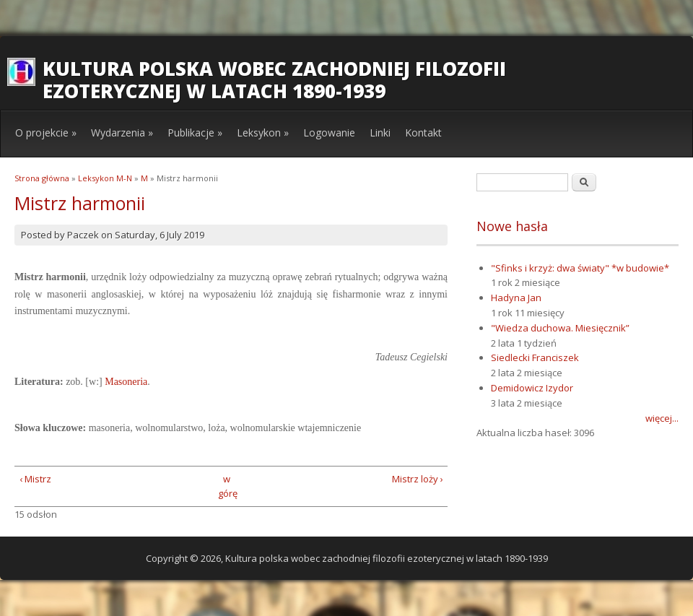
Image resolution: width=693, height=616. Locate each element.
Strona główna (42, 178)
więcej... (662, 418)
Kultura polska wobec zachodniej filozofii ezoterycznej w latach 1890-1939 (274, 80)
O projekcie (46, 133)
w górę (226, 486)
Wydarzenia (122, 133)
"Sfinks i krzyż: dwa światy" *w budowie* (580, 268)
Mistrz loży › (418, 479)
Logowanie (329, 133)
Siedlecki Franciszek (535, 357)
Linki (380, 133)
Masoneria (126, 382)
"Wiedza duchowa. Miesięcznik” (560, 328)
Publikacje (195, 133)
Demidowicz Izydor (532, 388)
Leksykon (263, 133)
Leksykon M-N (105, 178)
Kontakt (423, 133)
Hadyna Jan (516, 298)
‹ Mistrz (35, 479)
